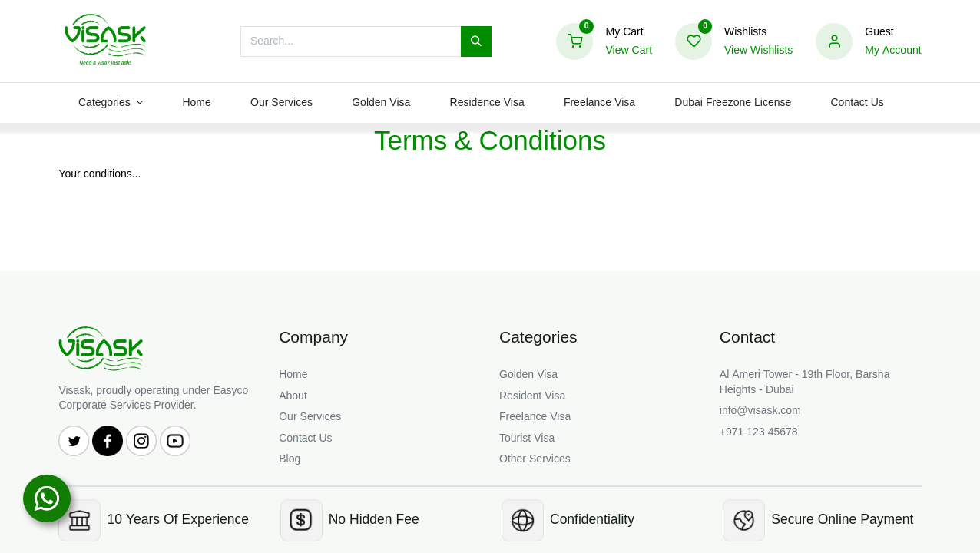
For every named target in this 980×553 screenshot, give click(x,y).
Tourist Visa (527, 438)
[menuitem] (197, 103)
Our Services (310, 417)
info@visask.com (760, 411)
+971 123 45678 (759, 432)
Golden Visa (528, 374)
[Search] (476, 41)
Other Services (535, 459)
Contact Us (305, 438)
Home (293, 374)
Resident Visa (532, 396)
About (293, 396)
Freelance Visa (535, 417)
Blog (290, 459)
